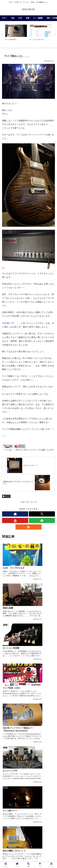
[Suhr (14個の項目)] (51, 814)
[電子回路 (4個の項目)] (8, 831)
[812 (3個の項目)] (36, 831)
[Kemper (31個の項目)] (24, 805)
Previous (2, 35)
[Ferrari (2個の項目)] (49, 840)
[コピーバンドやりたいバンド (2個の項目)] (16, 840)
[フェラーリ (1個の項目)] (28, 845)
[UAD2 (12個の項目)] (7, 818)
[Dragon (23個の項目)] (7, 809)
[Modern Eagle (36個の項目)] (10, 805)
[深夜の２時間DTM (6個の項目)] (13, 827)
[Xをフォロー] (42, 514)
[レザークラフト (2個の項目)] (13, 836)
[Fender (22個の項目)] (17, 809)
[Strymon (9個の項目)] (39, 818)
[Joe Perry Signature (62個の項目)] (36, 796)
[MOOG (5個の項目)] (30, 827)
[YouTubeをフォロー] (15, 520)
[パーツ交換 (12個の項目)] (18, 818)
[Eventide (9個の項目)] (8, 823)
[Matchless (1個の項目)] (46, 845)
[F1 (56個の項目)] (51, 796)
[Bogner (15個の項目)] (41, 814)
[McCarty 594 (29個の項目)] (38, 805)
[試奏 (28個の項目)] (50, 805)
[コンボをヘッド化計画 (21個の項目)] (33, 809)
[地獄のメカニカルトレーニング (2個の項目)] (39, 836)
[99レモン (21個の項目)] (49, 809)
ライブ (6, 496)
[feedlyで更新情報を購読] (42, 520)
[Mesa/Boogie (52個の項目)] (26, 801)
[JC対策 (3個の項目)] (27, 831)
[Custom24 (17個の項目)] (17, 814)
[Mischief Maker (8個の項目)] (21, 823)
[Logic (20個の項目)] (7, 814)
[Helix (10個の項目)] (29, 818)
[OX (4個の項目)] (18, 831)
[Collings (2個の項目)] (36, 840)
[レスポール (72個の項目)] (19, 796)
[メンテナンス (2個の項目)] (48, 831)
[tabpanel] (16, 34)
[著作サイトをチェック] (15, 514)
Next (55, 35)
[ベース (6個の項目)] (50, 823)
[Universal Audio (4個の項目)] (45, 827)
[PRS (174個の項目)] (7, 796)
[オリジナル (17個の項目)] (30, 814)
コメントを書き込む (29, 762)
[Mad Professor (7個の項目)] (37, 823)
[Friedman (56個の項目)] (9, 801)
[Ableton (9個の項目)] (50, 818)
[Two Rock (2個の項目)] (11, 845)
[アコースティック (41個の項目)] (45, 801)
